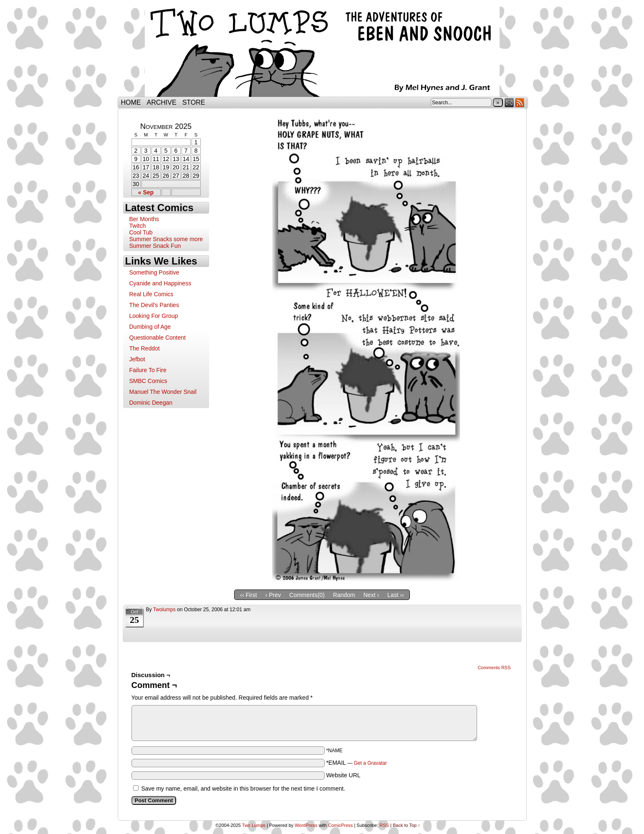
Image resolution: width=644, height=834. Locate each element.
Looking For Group (154, 316)
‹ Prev (273, 595)
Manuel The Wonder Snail (163, 392)
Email (509, 102)
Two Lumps (322, 50)
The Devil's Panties (154, 305)
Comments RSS (494, 668)
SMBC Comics (148, 381)
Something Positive (154, 272)
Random (344, 595)
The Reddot (145, 348)
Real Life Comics (152, 294)
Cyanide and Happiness (160, 283)
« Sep (146, 192)
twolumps (164, 610)
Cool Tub (141, 232)
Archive (162, 102)
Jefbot (137, 359)
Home (131, 102)
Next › (371, 595)
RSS (520, 102)
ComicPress (340, 825)
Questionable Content (158, 338)
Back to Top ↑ (407, 825)
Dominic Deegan (151, 403)
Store (194, 102)
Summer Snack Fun (155, 246)
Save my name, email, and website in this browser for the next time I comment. (243, 789)
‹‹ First (248, 595)
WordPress (306, 825)
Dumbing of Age (150, 327)
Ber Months (144, 219)
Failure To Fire (148, 370)
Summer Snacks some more (166, 239)
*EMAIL (356, 763)
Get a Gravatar (370, 763)
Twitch (138, 226)
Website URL (343, 775)
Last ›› (396, 595)
